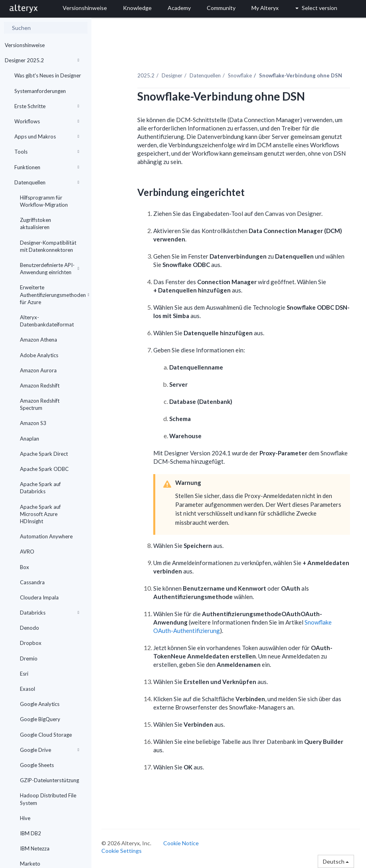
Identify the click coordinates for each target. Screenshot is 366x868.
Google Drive (49, 750)
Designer (172, 75)
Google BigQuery (40, 719)
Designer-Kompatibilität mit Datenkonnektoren (48, 246)
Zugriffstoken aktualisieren (36, 223)
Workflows (47, 121)
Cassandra (32, 582)
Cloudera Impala (39, 597)
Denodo (30, 628)
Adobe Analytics (39, 355)
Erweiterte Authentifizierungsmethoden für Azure (52, 295)
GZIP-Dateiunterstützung (49, 780)
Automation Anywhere (46, 536)
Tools (47, 152)
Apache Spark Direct (44, 454)
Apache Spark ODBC (44, 469)
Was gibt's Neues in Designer (48, 75)
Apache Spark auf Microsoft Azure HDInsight (40, 514)
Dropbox (31, 643)
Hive (25, 818)
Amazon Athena (39, 340)
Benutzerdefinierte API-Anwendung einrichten (49, 269)
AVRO (27, 552)
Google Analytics (40, 704)
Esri (24, 674)
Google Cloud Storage (46, 735)
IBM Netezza (35, 848)
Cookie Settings (122, 851)
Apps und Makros (47, 136)
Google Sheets (37, 765)
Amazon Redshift (40, 386)
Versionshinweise (25, 45)
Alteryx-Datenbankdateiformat (47, 321)
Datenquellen (47, 182)
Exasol (28, 689)
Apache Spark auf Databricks (40, 488)
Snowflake (240, 75)
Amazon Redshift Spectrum (40, 404)
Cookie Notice (181, 843)
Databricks (49, 613)
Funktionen (47, 167)
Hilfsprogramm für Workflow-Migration (44, 201)
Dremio (29, 658)
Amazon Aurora (38, 370)
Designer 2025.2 (42, 60)
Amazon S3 (33, 423)
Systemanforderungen (40, 91)
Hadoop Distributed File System (48, 799)
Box (25, 567)
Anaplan (30, 439)
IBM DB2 (31, 833)
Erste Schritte (47, 106)
